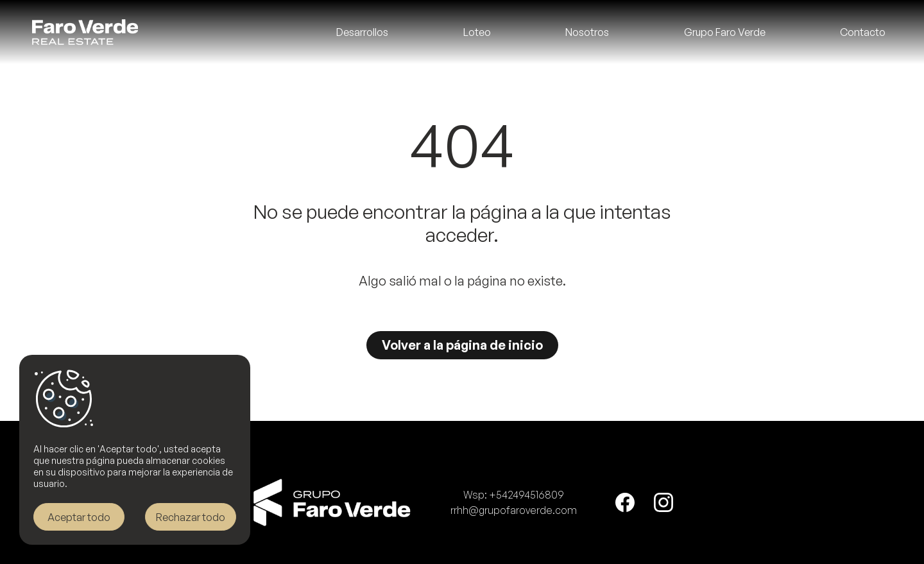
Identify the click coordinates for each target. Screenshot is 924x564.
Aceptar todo (79, 517)
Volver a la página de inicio (462, 345)
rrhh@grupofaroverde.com (514, 510)
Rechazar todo (191, 517)
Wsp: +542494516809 (514, 495)
